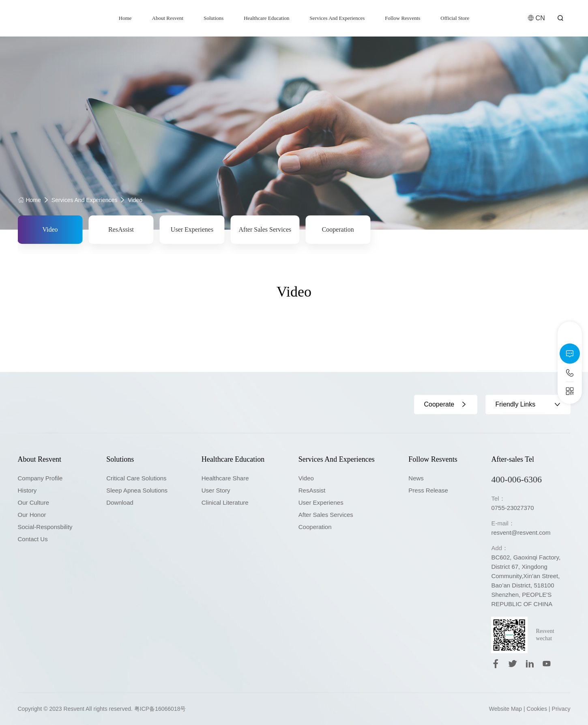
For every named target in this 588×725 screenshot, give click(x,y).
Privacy (561, 709)
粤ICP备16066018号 (160, 709)
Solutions (214, 18)
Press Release (428, 490)
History (27, 490)
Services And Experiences (337, 18)
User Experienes (192, 229)
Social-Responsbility (45, 527)
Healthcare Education (266, 18)
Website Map (505, 709)
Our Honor (32, 515)
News (416, 478)
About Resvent (168, 18)
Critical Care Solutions (136, 478)
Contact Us (33, 539)
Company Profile (40, 478)
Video (135, 200)
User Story (216, 490)
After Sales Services (265, 229)
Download (120, 502)
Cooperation (338, 229)
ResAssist (121, 229)
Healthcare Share (225, 478)
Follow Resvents (402, 18)
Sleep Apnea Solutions (137, 490)
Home (125, 18)
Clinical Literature (225, 502)
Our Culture (34, 502)
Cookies (537, 709)
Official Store (455, 18)
